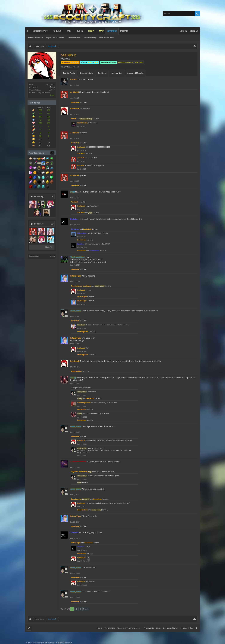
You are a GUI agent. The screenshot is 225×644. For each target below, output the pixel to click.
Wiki (69, 31)
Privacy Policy (187, 628)
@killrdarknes (90, 244)
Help (158, 628)
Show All (49, 247)
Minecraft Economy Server (129, 628)
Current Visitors (74, 38)
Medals (124, 31)
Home (99, 628)
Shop (91, 31)
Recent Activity (90, 38)
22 (52, 224)
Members (112, 31)
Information (117, 73)
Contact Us (110, 628)
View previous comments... (82, 388)
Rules (80, 31)
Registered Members (55, 38)
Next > (86, 609)
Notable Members (35, 38)
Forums (57, 31)
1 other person (101, 472)
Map (101, 31)
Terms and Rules (170, 628)
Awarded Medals (135, 73)
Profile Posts (69, 73)
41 (52, 153)
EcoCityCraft (40, 31)
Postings (102, 73)
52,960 (52, 90)
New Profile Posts (107, 38)
